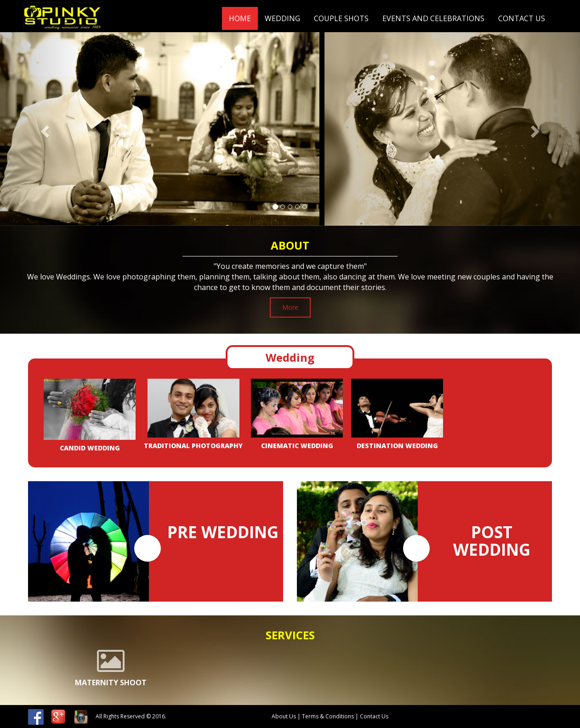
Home (240, 18)
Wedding (282, 18)
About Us (284, 716)
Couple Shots (341, 18)
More (290, 307)
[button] (43, 129)
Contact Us (522, 18)
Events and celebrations (433, 18)
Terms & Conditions (329, 716)
